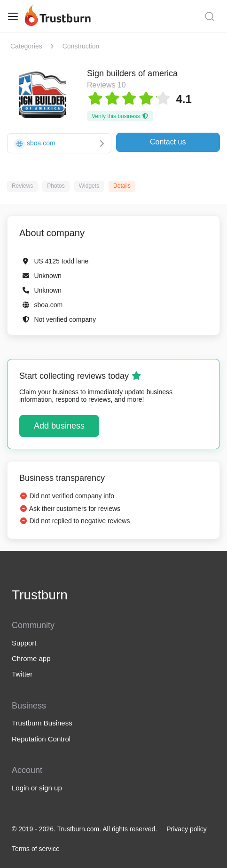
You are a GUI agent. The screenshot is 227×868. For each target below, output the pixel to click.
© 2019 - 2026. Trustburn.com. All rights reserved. (84, 829)
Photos (56, 186)
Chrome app (31, 658)
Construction (81, 46)
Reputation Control (41, 739)
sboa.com (48, 305)
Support (24, 643)
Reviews (22, 186)
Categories (26, 46)
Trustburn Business (42, 723)
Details (122, 186)
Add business (59, 426)
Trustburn (40, 595)
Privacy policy (187, 829)
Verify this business (120, 116)
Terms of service (36, 849)
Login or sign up (37, 788)
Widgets (89, 186)
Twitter (22, 674)
